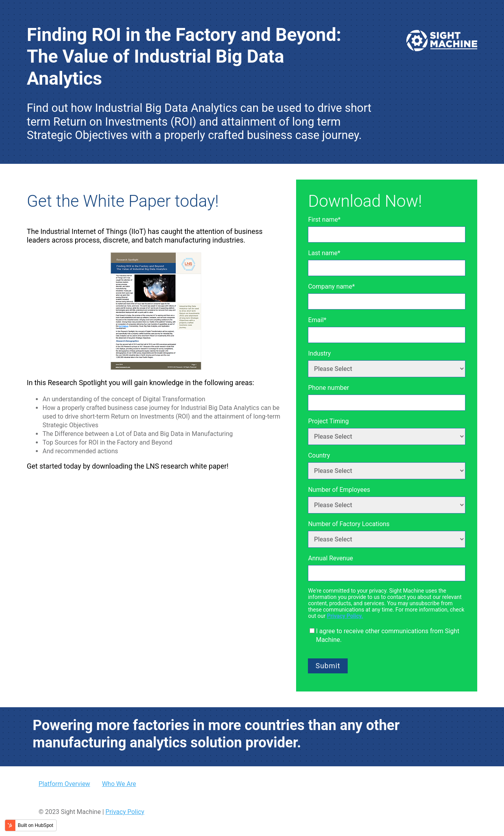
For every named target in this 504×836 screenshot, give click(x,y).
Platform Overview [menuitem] (64, 784)
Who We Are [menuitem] (119, 784)
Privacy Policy (125, 812)
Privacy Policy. (345, 616)
